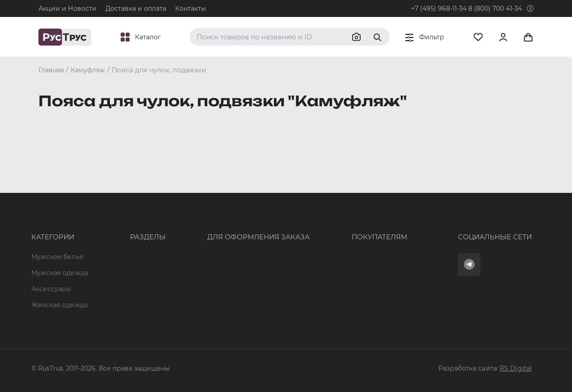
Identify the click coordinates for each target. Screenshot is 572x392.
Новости (118, 273)
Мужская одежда (60, 208)
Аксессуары (51, 224)
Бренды (116, 208)
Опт (109, 192)
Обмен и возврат (321, 224)
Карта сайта (123, 305)
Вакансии (119, 289)
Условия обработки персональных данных (363, 257)
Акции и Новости (67, 8)
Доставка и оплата (136, 8)
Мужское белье (57, 192)
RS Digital (516, 368)
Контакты (191, 8)
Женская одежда (59, 241)
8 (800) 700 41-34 (495, 8)
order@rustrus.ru (202, 224)
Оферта (305, 192)
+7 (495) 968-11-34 (439, 8)
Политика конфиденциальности (346, 241)
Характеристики (131, 224)
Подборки (120, 241)
